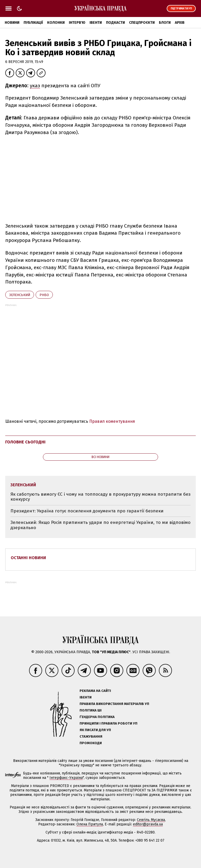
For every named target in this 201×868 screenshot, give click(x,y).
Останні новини (28, 558)
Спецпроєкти (142, 23)
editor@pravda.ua (148, 824)
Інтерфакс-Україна (66, 778)
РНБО (44, 295)
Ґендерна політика (97, 717)
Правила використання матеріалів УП (114, 704)
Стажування (91, 736)
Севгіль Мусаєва (151, 820)
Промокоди (91, 743)
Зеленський (20, 295)
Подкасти (115, 23)
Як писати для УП (95, 730)
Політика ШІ (91, 710)
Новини (12, 23)
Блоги (165, 23)
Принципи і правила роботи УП (108, 723)
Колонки (56, 23)
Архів (180, 23)
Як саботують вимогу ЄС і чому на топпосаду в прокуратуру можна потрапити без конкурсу (100, 497)
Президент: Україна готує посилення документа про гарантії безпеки (87, 511)
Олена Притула (90, 824)
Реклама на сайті (95, 691)
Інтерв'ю (77, 23)
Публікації (33, 23)
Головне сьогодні (25, 442)
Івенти (96, 23)
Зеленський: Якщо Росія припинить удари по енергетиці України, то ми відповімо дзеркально (100, 525)
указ (35, 86)
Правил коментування (112, 421)
